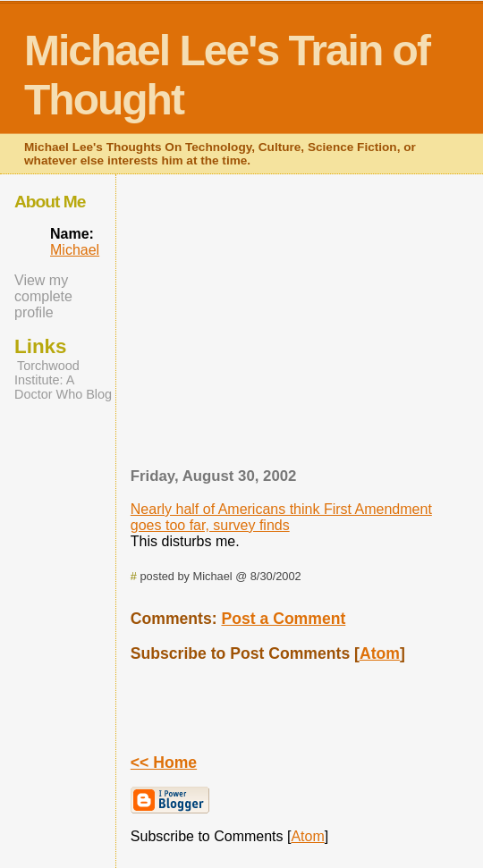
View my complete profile (43, 296)
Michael (75, 250)
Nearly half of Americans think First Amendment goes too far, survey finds (281, 517)
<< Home (164, 763)
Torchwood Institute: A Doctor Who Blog (63, 380)
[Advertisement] (308, 326)
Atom (380, 653)
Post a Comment (283, 619)
